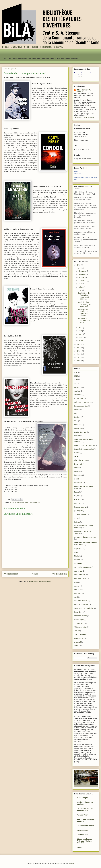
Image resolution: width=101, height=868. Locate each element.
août (81, 284)
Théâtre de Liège (80, 627)
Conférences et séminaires (84, 445)
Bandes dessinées (81, 406)
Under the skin (80, 638)
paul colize (78, 571)
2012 (79, 354)
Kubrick (77, 522)
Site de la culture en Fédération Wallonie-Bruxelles (85, 841)
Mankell (77, 556)
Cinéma (77, 436)
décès (76, 456)
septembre (83, 281)
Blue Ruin (78, 425)
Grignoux (78, 496)
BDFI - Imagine (82, 798)
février (81, 337)
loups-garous (79, 549)
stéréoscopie (79, 620)
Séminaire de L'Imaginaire (84, 608)
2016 (79, 268)
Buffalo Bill (78, 428)
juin (80, 290)
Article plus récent (11, 574)
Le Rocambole (82, 835)
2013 (79, 351)
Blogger (71, 863)
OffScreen (78, 563)
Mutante (77, 560)
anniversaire (79, 398)
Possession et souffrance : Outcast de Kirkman (84, 312)
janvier (81, 340)
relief (76, 597)
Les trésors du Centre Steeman (86, 537)
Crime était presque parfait (84, 449)
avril (80, 331)
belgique (77, 417)
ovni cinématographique (83, 567)
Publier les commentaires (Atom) (40, 581)
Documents (78, 464)
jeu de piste (78, 511)
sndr (59, 863)
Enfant (77, 468)
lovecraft (77, 552)
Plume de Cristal (80, 578)
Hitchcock (78, 503)
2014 (79, 348)
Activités (77, 387)
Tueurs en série (80, 634)
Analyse (77, 391)
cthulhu (77, 453)
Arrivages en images (17, 502)
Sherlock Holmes (80, 616)
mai (80, 328)
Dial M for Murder (81, 460)
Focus (76, 492)
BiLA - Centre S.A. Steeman (84, 91)
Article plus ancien (59, 574)
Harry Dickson (82, 830)
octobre (82, 277)
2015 (79, 344)
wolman (77, 646)
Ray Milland (79, 593)
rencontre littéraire (81, 601)
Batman (77, 410)
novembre (83, 274)
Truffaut (77, 631)
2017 (79, 265)
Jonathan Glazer (80, 514)
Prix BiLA (78, 590)
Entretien (78, 471)
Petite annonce (80, 575)
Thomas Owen (82, 815)
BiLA (26, 502)
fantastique (78, 483)
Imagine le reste (80, 507)
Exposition (78, 475)
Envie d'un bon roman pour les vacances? (85, 304)
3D (75, 383)
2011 (79, 357)
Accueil (35, 574)
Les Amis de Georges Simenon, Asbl (85, 809)
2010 (79, 361)
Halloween (78, 500)
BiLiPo (79, 847)
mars (81, 334)
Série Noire (78, 612)
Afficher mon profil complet (84, 118)
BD (75, 413)
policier (77, 586)
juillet (81, 287)
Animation (78, 395)
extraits (77, 479)
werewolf (77, 642)
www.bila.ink (79, 77)
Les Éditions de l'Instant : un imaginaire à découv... (84, 296)
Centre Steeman (35, 502)
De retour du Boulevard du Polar (84, 320)
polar (76, 582)
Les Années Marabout (85, 826)
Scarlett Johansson (81, 605)
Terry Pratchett (80, 623)
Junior (76, 518)
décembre (83, 271)
